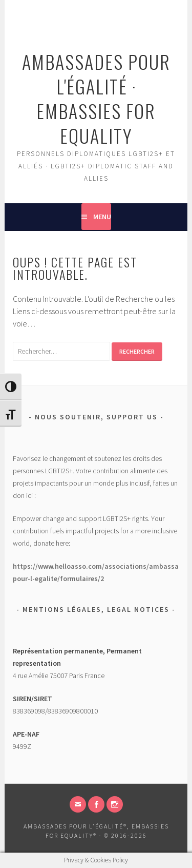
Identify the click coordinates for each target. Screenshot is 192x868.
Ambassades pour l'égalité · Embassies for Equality (96, 98)
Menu (102, 217)
